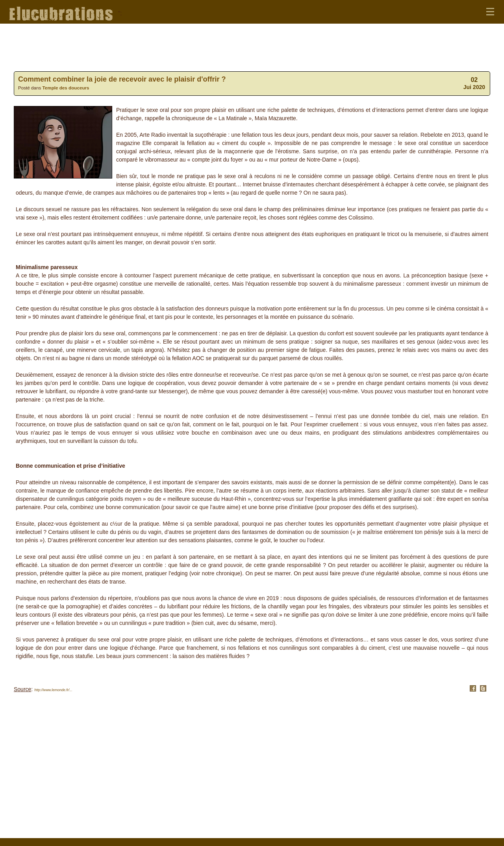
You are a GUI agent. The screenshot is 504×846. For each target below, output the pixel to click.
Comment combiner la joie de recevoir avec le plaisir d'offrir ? (122, 79)
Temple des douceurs (66, 88)
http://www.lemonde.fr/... (53, 690)
